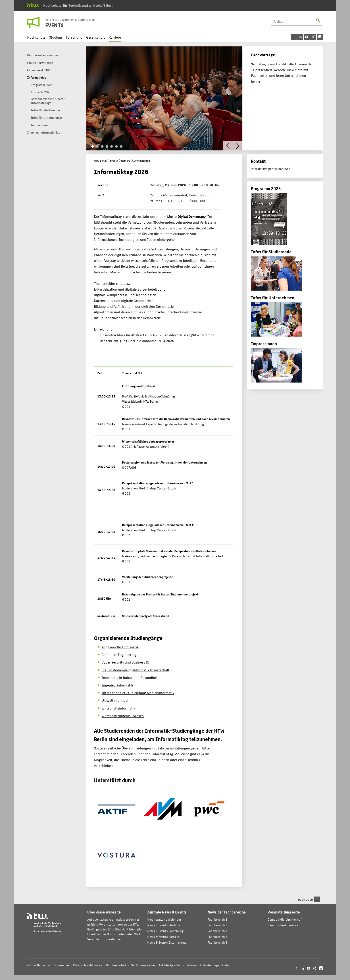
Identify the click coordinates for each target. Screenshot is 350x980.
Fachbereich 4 (218, 937)
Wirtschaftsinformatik (118, 708)
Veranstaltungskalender (164, 919)
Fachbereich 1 (218, 919)
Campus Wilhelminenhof (285, 919)
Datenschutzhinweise (88, 965)
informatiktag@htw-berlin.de (271, 169)
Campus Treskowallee (283, 925)
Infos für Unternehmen (273, 298)
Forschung (74, 37)
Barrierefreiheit (116, 965)
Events (114, 160)
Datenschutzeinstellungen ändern (209, 965)
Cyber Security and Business (123, 662)
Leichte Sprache (170, 965)
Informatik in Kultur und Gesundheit (130, 677)
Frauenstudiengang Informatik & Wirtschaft (135, 670)
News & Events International (167, 942)
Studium (56, 37)
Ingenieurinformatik (117, 685)
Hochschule (36, 37)
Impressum (61, 965)
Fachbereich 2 (218, 925)
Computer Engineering (119, 654)
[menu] (307, 37)
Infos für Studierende (271, 252)
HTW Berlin (100, 160)
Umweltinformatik (116, 700)
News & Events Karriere (163, 937)
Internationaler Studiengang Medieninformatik (138, 693)
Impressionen (264, 343)
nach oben (309, 899)
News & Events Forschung (165, 931)
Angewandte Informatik (120, 647)
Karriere (115, 37)
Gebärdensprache (143, 965)
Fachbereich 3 (218, 931)
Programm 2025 (266, 188)
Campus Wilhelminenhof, (169, 195)
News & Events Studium (164, 925)
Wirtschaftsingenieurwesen (123, 716)
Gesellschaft (96, 37)
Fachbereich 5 (218, 942)
